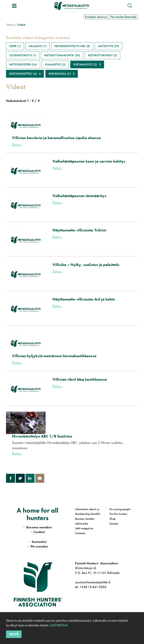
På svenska (38, 546)
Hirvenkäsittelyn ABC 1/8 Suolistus (42, 436)
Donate (114, 524)
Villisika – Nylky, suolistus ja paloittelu (86, 265)
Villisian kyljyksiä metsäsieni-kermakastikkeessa (54, 356)
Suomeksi (37, 542)
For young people (120, 509)
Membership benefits (88, 514)
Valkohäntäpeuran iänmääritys (79, 196)
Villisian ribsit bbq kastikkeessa (80, 379)
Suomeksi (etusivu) (96, 17)
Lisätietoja (59, 625)
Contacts (80, 533)
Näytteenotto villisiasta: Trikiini (79, 230)
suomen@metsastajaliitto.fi (93, 582)
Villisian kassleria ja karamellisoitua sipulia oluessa (56, 138)
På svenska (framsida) (123, 17)
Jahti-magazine (84, 528)
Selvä (14, 634)
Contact (37, 532)
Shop (112, 519)
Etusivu (11, 25)
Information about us (87, 509)
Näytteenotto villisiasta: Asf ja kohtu (84, 299)
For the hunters (118, 514)
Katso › (17, 144)
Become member (85, 519)
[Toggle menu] (14, 6)
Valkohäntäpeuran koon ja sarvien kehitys (89, 161)
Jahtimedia (81, 524)
